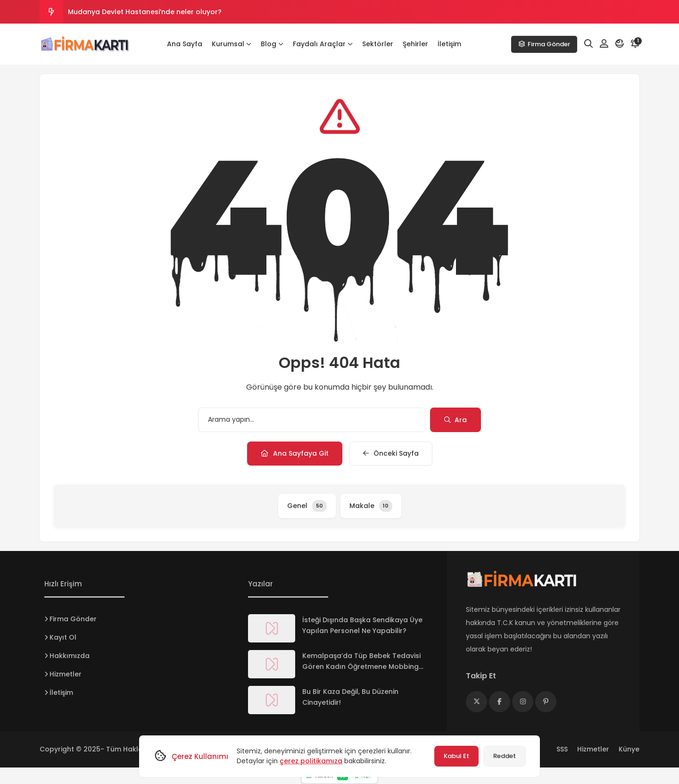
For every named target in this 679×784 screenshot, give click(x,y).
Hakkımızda (70, 656)
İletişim (449, 44)
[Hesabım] (604, 44)
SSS (562, 749)
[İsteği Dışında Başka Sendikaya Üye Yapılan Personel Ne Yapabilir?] (272, 628)
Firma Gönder (544, 44)
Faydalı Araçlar (323, 44)
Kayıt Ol (63, 637)
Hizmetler (66, 674)
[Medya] (476, 702)
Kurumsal (232, 44)
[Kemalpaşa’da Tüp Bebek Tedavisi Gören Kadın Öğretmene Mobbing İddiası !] (272, 664)
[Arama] (588, 44)
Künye (629, 749)
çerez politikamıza (311, 761)
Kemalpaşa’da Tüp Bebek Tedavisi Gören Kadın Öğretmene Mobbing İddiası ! (361, 667)
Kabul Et (456, 756)
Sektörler (378, 44)
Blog (272, 44)
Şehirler (415, 44)
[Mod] (620, 44)
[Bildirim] (635, 44)
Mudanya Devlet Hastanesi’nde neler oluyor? (145, 12)
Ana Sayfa (185, 44)
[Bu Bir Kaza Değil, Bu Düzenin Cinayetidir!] (272, 700)
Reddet (505, 756)
